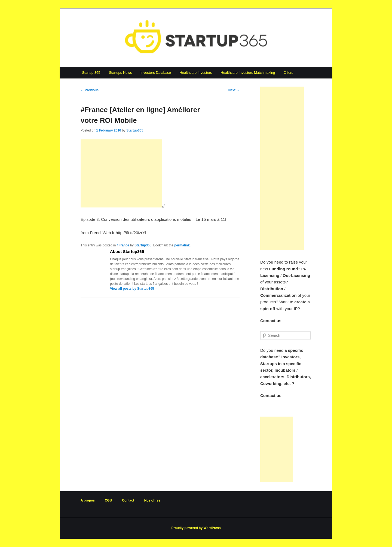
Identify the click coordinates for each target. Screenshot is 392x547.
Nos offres (152, 500)
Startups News (120, 73)
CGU (108, 500)
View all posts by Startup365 (134, 289)
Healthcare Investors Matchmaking (248, 73)
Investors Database (156, 73)
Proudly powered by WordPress (196, 528)
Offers (288, 73)
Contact (128, 500)
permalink (182, 245)
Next (234, 90)
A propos (88, 500)
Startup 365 (91, 73)
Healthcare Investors (196, 73)
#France (123, 245)
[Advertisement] (121, 173)
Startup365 (135, 130)
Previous (90, 90)
